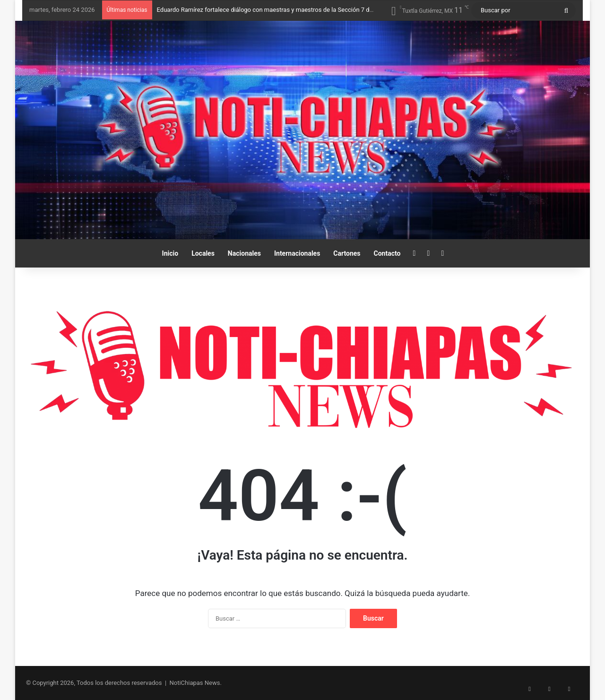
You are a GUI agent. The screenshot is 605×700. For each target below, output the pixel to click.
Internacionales (297, 253)
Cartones (347, 253)
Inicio (170, 253)
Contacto (387, 253)
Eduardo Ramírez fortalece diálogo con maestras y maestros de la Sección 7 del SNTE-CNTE (283, 10)
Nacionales (244, 253)
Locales (203, 253)
